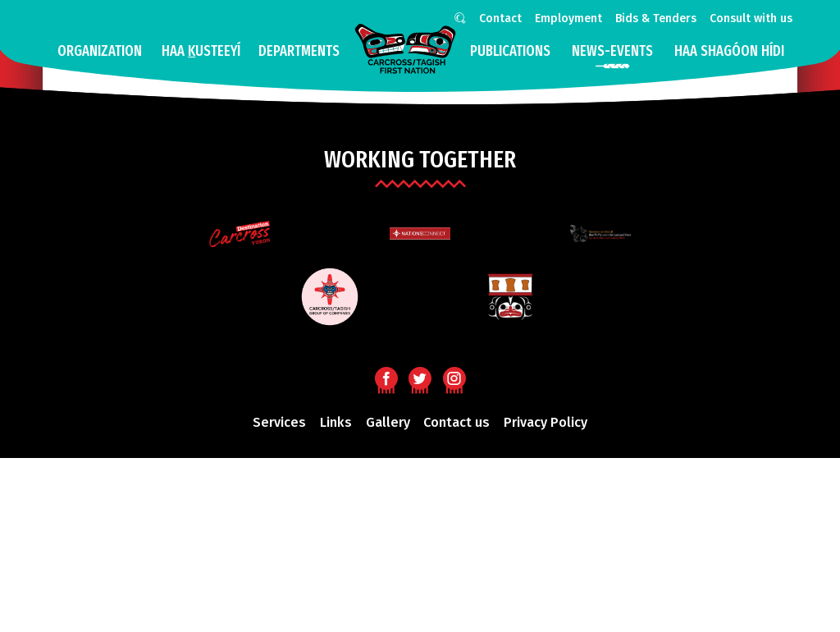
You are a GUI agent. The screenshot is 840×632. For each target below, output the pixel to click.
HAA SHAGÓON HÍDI (729, 51)
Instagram (454, 377)
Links (336, 422)
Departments (299, 51)
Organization (100, 51)
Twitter (420, 377)
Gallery (388, 422)
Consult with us (751, 18)
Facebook (386, 377)
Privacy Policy (546, 422)
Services (279, 422)
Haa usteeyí (201, 51)
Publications (510, 51)
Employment (568, 18)
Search (457, 21)
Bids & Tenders (656, 18)
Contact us (457, 422)
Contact (500, 18)
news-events (612, 51)
